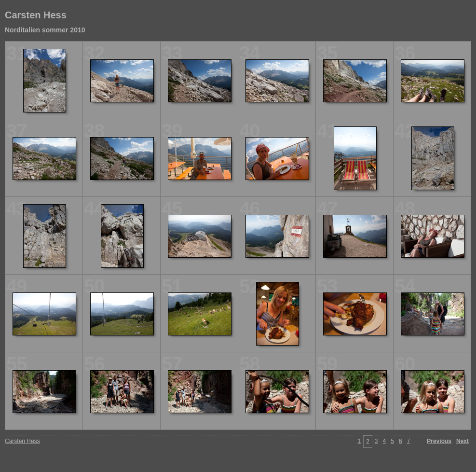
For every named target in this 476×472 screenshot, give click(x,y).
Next (462, 441)
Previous (439, 441)
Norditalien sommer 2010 (45, 30)
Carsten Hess (36, 15)
